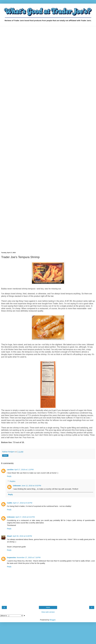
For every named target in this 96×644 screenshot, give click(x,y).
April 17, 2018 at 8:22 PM (25, 517)
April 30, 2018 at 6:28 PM (22, 536)
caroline (10, 470)
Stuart (9, 536)
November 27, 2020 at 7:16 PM (29, 557)
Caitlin (10, 503)
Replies (12, 481)
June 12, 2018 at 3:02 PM (31, 486)
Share (5, 456)
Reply (9, 476)
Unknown (17, 486)
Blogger (53, 620)
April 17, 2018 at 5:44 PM (23, 503)
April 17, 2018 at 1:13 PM (24, 470)
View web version (48, 612)
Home (48, 607)
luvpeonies (11, 557)
